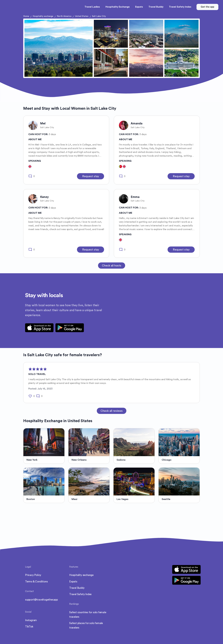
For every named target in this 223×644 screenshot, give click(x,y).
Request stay (91, 176)
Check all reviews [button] (112, 411)
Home (26, 16)
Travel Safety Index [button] (180, 7)
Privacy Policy (33, 575)
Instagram (31, 620)
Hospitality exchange (43, 16)
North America (64, 16)
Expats (73, 582)
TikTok (29, 627)
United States (82, 16)
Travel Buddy (77, 588)
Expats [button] (139, 7)
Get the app (207, 7)
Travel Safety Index (80, 594)
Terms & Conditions (36, 582)
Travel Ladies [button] (92, 7)
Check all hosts (112, 266)
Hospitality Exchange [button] (118, 7)
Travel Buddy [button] (156, 7)
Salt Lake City (99, 16)
